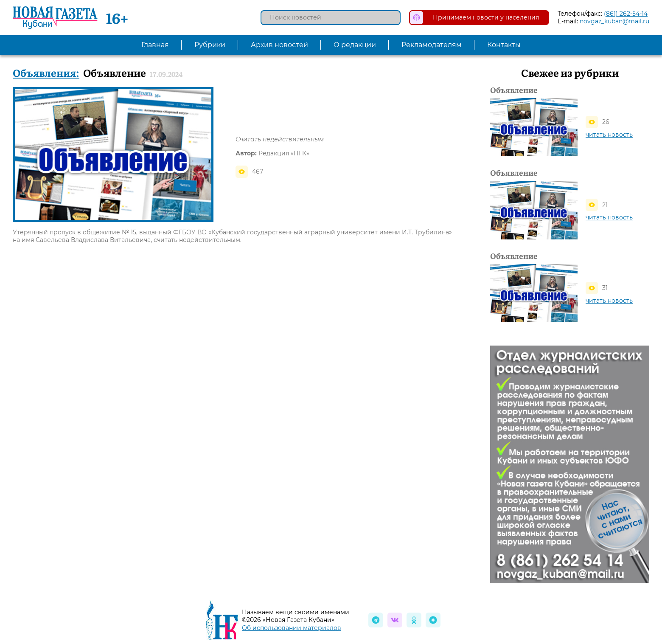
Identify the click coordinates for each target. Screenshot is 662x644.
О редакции (355, 45)
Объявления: (46, 72)
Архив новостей (279, 45)
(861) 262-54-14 (626, 14)
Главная (155, 45)
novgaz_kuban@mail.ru (614, 21)
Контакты (504, 45)
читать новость (609, 135)
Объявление (514, 90)
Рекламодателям (432, 45)
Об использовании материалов (292, 628)
